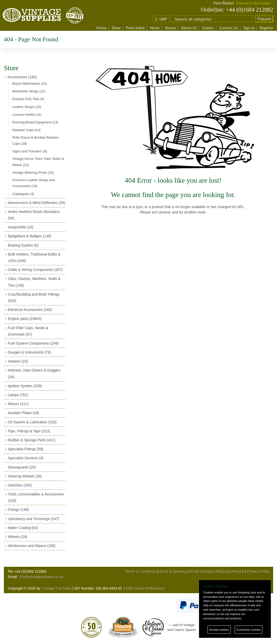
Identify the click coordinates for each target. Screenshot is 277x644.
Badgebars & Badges (30, 236)
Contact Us (228, 28)
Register (267, 28)
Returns (238, 571)
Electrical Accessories (30, 310)
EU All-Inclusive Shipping (209, 571)
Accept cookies (219, 630)
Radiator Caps (26, 130)
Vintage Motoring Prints (33, 173)
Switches (20, 485)
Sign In (249, 28)
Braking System (23, 245)
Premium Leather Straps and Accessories (34, 183)
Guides (208, 28)
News (155, 28)
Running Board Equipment (35, 122)
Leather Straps (27, 107)
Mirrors (18, 404)
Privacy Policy (258, 571)
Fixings (18, 510)
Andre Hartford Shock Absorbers (34, 215)
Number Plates (23, 413)
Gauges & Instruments (29, 352)
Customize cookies (249, 630)
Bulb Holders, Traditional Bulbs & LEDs (34, 257)
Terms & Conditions (141, 571)
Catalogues (23, 194)
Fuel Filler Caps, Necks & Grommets (28, 331)
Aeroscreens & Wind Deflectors (37, 203)
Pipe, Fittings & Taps (29, 431)
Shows (170, 28)
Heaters (18, 361)
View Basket (224, 3)
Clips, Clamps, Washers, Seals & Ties (34, 282)
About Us (189, 28)
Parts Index (135, 28)
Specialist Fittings (26, 449)
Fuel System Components (33, 343)
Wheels (18, 537)
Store (116, 28)
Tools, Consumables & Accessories (36, 497)
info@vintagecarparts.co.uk (42, 577)
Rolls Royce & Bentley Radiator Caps (36, 140)
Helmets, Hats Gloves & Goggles (34, 373)
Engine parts (25, 319)
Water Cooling (23, 528)
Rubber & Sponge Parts (32, 440)
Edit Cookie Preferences (145, 588)
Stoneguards (22, 467)
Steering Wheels (25, 476)
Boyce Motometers (30, 84)
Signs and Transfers (30, 151)
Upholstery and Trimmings (33, 519)
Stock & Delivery (172, 571)
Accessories (22, 77)
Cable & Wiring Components (35, 270)
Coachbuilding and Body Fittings (34, 297)
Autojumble (21, 227)
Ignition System (25, 386)
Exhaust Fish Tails (28, 99)
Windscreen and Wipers (32, 546)
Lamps (18, 395)
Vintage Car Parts (57, 588)
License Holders (27, 115)
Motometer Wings (29, 91)
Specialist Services (26, 458)
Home (101, 28)
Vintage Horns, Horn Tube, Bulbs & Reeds (38, 162)
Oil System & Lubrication (32, 422)
